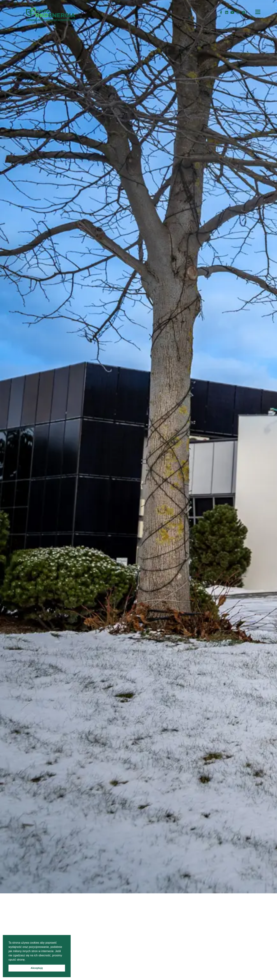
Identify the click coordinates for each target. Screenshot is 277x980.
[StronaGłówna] (52, 12)
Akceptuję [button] (37, 968)
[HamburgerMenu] (258, 12)
